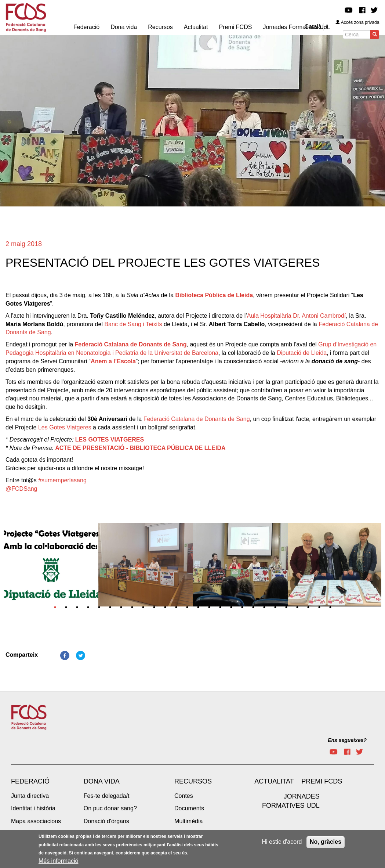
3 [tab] (77, 607)
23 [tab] (297, 607)
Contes (184, 796)
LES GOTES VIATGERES (110, 440)
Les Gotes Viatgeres (65, 427)
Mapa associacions (36, 821)
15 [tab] (209, 607)
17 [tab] (231, 607)
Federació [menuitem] (86, 27)
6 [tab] (110, 607)
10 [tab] (154, 607)
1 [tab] (55, 607)
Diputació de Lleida (302, 353)
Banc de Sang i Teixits (133, 324)
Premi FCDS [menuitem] (236, 27)
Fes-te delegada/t (107, 796)
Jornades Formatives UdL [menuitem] (296, 27)
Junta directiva (30, 796)
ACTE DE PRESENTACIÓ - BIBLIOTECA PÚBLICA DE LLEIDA (140, 448)
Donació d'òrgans (106, 821)
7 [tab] (121, 607)
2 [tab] (66, 607)
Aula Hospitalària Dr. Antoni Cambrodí (296, 316)
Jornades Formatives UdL (291, 801)
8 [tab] (132, 607)
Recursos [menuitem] (160, 27)
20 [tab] (264, 607)
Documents (189, 808)
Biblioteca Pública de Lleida (214, 295)
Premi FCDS (322, 781)
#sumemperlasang (62, 480)
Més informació (58, 861)
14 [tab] (198, 607)
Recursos (193, 781)
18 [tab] (242, 607)
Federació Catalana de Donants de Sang (197, 419)
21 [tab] (275, 607)
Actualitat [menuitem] (196, 27)
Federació (30, 781)
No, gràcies (326, 842)
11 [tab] (165, 607)
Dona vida (102, 781)
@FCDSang (21, 489)
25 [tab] (319, 607)
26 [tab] (330, 607)
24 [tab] (308, 607)
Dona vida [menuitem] (124, 27)
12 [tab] (176, 607)
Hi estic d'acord (282, 842)
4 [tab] (88, 607)
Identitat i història (33, 808)
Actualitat (274, 781)
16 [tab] (220, 607)
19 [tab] (253, 607)
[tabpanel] (51, 567)
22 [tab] (286, 607)
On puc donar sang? (110, 808)
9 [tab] (143, 607)
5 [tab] (99, 607)
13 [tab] (187, 607)
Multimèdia (188, 821)
